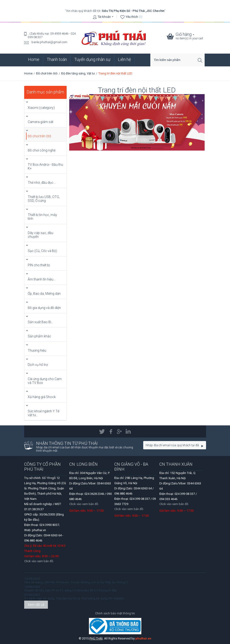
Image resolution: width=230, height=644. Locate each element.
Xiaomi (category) (41, 108)
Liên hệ (124, 59)
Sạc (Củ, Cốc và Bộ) (42, 251)
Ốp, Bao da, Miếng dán (44, 294)
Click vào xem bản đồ (84, 504)
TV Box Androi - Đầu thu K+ (45, 166)
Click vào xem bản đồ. (39, 561)
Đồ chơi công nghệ (42, 150)
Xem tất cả (36, 605)
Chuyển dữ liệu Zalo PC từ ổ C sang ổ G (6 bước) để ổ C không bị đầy (70, 590)
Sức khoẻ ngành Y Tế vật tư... (44, 413)
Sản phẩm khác (39, 336)
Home (34, 59)
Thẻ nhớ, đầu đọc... (42, 183)
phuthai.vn (143, 638)
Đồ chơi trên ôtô (47, 73)
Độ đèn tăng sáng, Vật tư (78, 73)
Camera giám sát (41, 122)
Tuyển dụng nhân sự (92, 59)
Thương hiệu (37, 350)
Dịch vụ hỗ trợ (38, 365)
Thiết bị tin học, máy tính (42, 217)
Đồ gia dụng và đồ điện (44, 308)
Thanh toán (57, 59)
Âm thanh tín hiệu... (42, 279)
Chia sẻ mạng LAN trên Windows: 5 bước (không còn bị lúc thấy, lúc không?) (76, 582)
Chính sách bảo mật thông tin (115, 613)
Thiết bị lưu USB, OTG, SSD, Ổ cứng (44, 199)
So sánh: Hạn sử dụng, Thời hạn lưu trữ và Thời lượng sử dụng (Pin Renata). (75, 598)
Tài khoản (104, 17)
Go (202, 446)
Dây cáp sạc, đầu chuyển (41, 235)
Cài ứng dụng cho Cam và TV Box (45, 381)
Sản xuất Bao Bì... (41, 322)
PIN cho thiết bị (39, 265)
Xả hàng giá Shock (42, 397)
